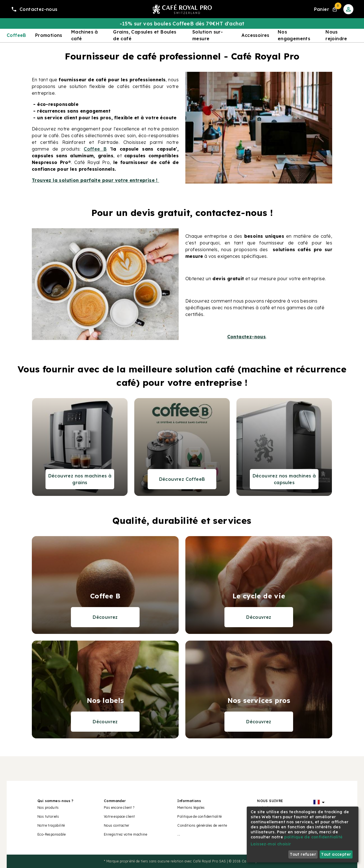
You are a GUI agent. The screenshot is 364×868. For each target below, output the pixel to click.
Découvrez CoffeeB (182, 479)
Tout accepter (336, 854)
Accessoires (255, 35)
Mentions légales (191, 808)
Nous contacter (117, 825)
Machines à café (85, 35)
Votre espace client (119, 816)
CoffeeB (16, 35)
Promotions (49, 35)
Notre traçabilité (51, 825)
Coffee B (95, 149)
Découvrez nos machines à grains (80, 479)
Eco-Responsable (52, 834)
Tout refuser (303, 854)
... (179, 834)
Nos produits (48, 808)
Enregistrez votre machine (125, 834)
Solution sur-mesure (208, 35)
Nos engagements (294, 35)
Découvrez (105, 617)
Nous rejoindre (336, 35)
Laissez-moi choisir (271, 844)
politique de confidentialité (313, 837)
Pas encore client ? (119, 808)
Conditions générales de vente (202, 825)
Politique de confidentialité (199, 816)
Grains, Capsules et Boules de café (145, 35)
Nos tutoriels (48, 816)
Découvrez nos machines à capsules (284, 479)
